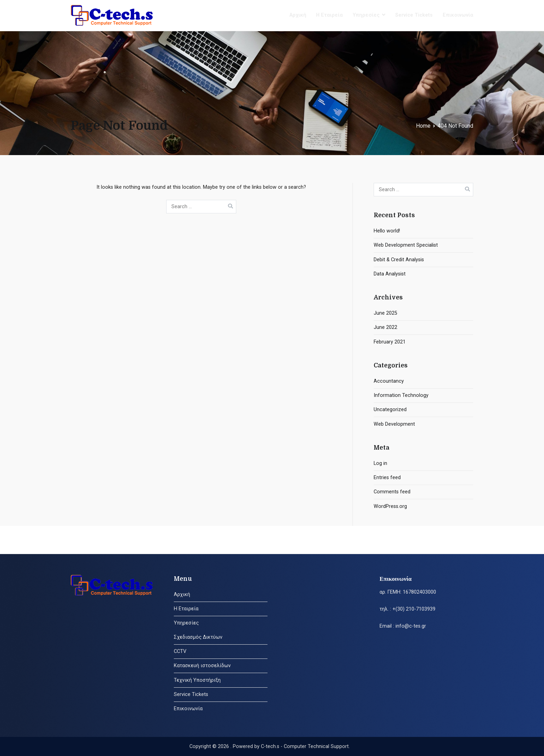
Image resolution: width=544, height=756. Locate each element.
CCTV (180, 651)
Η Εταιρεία (329, 15)
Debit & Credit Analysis (399, 260)
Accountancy (389, 381)
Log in (380, 463)
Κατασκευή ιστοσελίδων (202, 666)
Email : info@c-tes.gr (403, 626)
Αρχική (298, 15)
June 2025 (385, 313)
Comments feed (392, 492)
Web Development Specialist (406, 245)
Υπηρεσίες (366, 15)
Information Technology (401, 395)
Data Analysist (390, 274)
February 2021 (390, 342)
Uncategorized (390, 410)
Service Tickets (414, 15)
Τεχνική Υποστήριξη (197, 680)
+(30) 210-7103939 (414, 609)
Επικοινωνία (458, 15)
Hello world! (387, 231)
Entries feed (387, 478)
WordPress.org (390, 506)
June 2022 (385, 327)
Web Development (394, 424)
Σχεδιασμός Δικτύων (198, 637)
